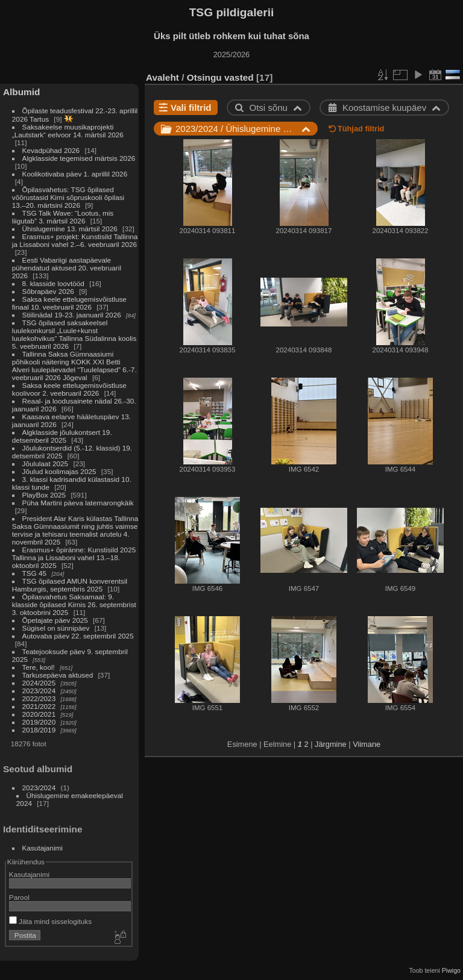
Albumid (21, 92)
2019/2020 (39, 722)
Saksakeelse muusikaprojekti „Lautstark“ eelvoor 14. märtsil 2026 (68, 131)
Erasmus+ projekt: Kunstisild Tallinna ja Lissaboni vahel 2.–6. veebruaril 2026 (75, 240)
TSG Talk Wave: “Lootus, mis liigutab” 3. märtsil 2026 (63, 217)
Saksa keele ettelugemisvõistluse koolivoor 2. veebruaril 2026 (69, 389)
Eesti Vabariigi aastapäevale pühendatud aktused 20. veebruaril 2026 (67, 268)
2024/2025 (39, 683)
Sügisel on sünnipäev (56, 628)
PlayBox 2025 (44, 495)
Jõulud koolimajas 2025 (59, 471)
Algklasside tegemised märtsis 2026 (79, 158)
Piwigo (451, 970)
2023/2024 (39, 691)
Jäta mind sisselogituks (50, 921)
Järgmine (331, 744)
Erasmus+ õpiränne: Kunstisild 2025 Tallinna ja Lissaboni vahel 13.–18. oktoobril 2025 (74, 557)
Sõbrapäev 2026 (48, 291)
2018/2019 (39, 730)
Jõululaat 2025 (46, 463)
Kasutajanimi (43, 848)
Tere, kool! (39, 667)
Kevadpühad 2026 (51, 150)
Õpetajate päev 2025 (55, 620)
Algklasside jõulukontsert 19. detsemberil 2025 (62, 436)
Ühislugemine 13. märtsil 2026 (70, 229)
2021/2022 (39, 706)
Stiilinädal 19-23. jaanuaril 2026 (72, 315)
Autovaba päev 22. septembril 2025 (78, 636)
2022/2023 (39, 698)
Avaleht (162, 77)
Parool (19, 897)
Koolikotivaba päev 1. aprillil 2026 (75, 174)
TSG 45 (35, 573)
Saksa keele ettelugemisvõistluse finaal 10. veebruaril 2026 (69, 303)
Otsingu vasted (220, 77)
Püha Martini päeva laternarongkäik (78, 503)
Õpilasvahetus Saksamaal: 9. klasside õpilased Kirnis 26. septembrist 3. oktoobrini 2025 (74, 604)
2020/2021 (39, 714)
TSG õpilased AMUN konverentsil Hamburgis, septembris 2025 (70, 585)
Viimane (367, 744)
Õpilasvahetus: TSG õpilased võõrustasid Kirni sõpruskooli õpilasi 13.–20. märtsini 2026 (68, 197)
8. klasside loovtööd (53, 283)
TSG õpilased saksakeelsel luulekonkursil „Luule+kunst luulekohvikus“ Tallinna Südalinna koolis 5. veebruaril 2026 (74, 334)
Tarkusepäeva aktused (58, 675)
